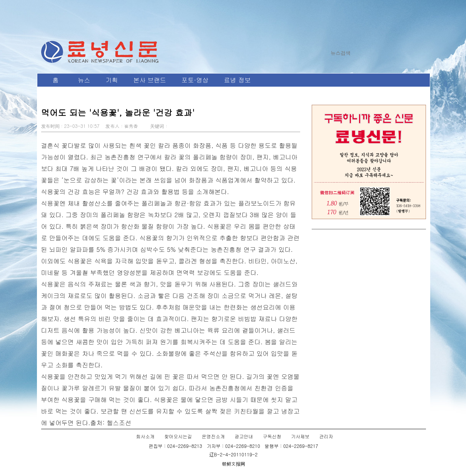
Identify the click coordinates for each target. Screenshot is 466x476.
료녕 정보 (237, 80)
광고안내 (244, 436)
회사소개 (145, 436)
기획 (112, 80)
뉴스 (84, 80)
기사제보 (300, 436)
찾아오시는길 (178, 436)
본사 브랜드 (150, 80)
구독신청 (272, 436)
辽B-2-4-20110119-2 (234, 454)
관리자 (326, 436)
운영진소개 (213, 436)
